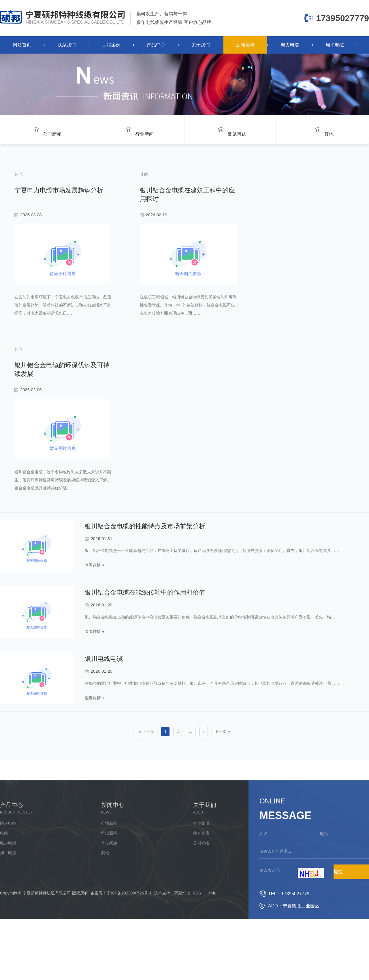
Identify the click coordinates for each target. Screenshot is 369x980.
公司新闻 (109, 853)
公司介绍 (201, 873)
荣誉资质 (201, 863)
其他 (105, 883)
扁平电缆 (335, 45)
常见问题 (109, 873)
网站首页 (22, 45)
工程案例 (111, 45)
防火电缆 (8, 853)
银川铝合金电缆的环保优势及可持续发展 (70, 378)
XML (212, 923)
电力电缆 (290, 45)
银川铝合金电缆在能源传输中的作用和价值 (145, 622)
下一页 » (222, 762)
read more (26, 340)
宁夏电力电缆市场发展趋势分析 (58, 188)
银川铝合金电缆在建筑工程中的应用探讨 (222, 188)
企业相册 (201, 853)
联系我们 (67, 45)
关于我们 (201, 45)
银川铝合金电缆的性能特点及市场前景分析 (145, 556)
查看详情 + (95, 595)
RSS (197, 923)
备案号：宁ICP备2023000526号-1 (121, 923)
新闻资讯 (245, 45)
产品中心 (156, 45)
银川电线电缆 (104, 689)
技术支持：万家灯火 (172, 923)
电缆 (4, 863)
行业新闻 (109, 863)
